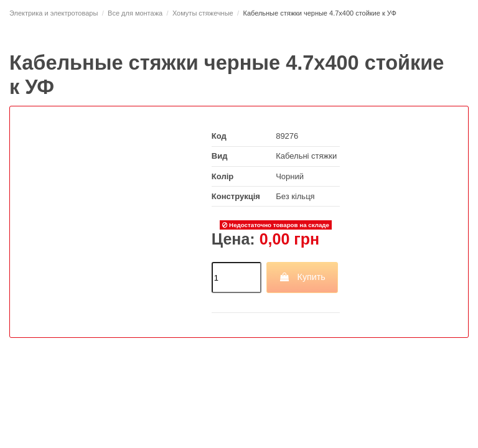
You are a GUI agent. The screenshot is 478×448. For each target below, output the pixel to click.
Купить (302, 277)
